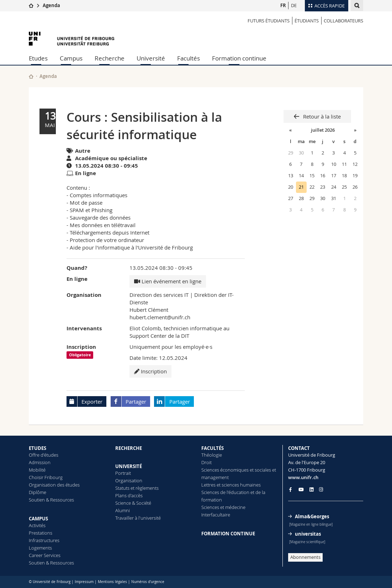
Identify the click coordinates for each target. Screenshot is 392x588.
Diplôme (38, 492)
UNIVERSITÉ (129, 466)
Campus (71, 58)
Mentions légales (112, 582)
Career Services (45, 555)
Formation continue (239, 58)
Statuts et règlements (137, 488)
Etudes (38, 58)
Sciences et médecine (223, 507)
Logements (40, 548)
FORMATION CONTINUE (228, 534)
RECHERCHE (129, 448)
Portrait (123, 473)
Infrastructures (44, 540)
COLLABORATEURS (343, 21)
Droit (206, 462)
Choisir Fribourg (46, 477)
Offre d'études (44, 455)
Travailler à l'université (138, 518)
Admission (40, 462)
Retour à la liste (321, 116)
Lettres (208, 485)
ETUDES (38, 448)
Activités (37, 525)
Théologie (212, 455)
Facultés (189, 58)
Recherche (110, 58)
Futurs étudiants (269, 21)
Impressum (84, 582)
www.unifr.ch (303, 477)
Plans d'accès (129, 495)
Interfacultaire (216, 515)
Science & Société (133, 503)
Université (151, 58)
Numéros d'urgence (148, 582)
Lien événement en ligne (168, 281)
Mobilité (37, 470)
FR (283, 5)
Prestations (41, 533)
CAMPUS (38, 519)
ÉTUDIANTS (307, 21)
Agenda (51, 5)
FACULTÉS (213, 448)
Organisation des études (54, 485)
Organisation (129, 481)
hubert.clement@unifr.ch (160, 317)
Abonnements (305, 557)
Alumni (123, 510)
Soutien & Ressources (51, 500)
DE (294, 5)
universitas (308, 534)
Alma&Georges (312, 516)
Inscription (150, 371)
